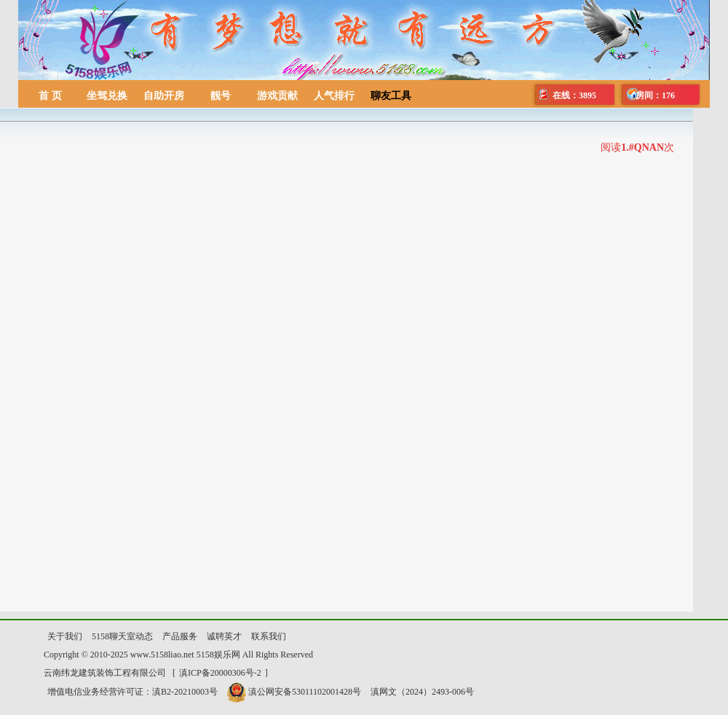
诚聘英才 (224, 636)
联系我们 (269, 636)
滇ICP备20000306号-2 (220, 673)
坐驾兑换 (107, 96)
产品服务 (180, 636)
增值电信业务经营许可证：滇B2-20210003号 (132, 692)
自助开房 (164, 96)
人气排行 (334, 96)
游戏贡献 (277, 96)
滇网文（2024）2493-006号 (422, 692)
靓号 (221, 96)
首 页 (50, 96)
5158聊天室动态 (122, 636)
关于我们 (65, 636)
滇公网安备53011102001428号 (294, 692)
